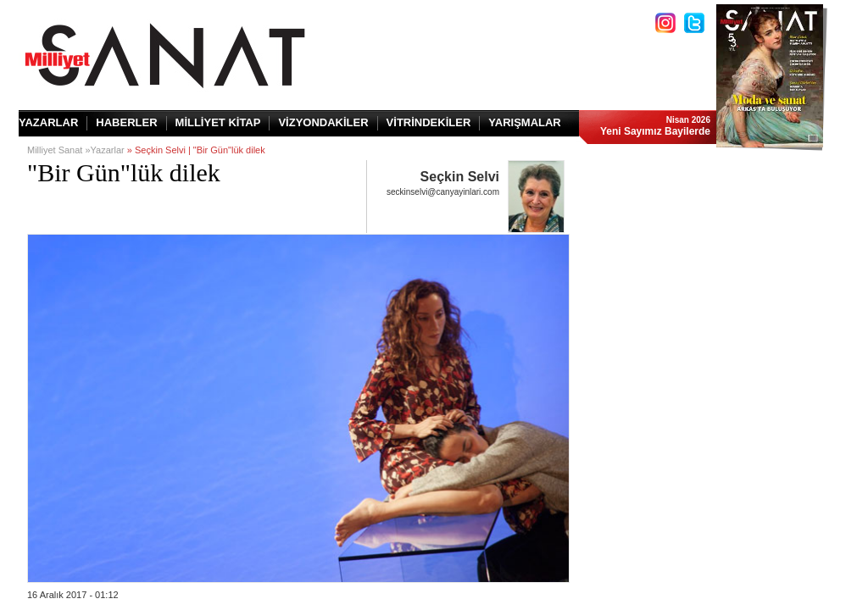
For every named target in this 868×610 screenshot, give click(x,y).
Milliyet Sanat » (59, 150)
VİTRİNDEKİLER (429, 122)
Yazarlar (108, 150)
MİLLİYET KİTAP (218, 122)
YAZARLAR (48, 122)
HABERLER (126, 122)
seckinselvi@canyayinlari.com (443, 192)
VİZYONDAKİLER (323, 122)
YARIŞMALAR (524, 122)
